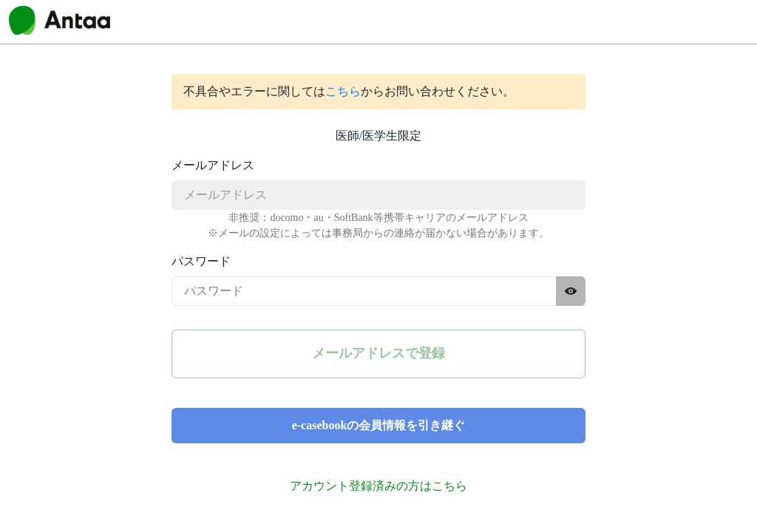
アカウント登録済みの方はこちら (378, 486)
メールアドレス (213, 165)
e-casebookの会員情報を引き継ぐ (379, 425)
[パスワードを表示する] (571, 291)
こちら (343, 91)
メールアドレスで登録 (378, 353)
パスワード (201, 261)
